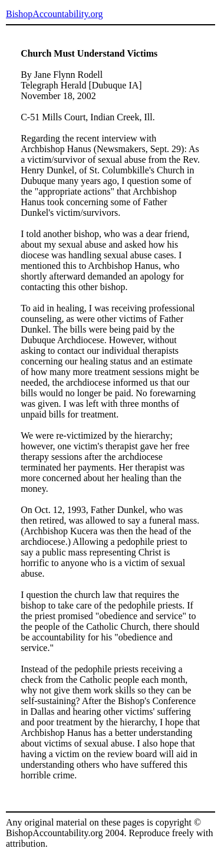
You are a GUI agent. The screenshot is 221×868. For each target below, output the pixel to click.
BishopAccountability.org (54, 14)
